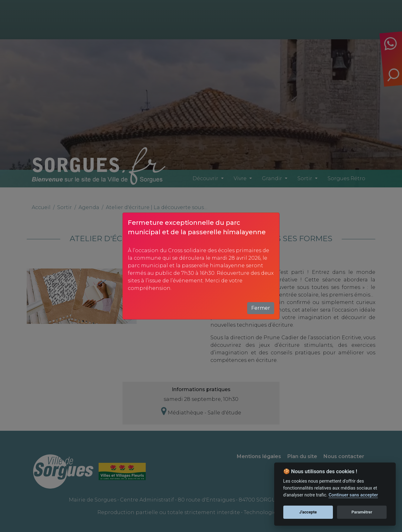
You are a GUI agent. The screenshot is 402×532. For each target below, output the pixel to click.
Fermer (261, 308)
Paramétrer (362, 512)
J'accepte (308, 512)
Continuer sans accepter (353, 495)
